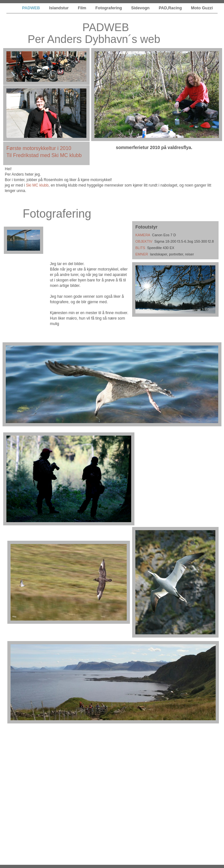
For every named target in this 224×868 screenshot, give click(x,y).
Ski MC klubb (37, 185)
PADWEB (32, 8)
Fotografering (109, 8)
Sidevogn (141, 8)
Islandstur (59, 8)
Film (83, 8)
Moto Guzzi (202, 8)
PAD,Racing (171, 8)
